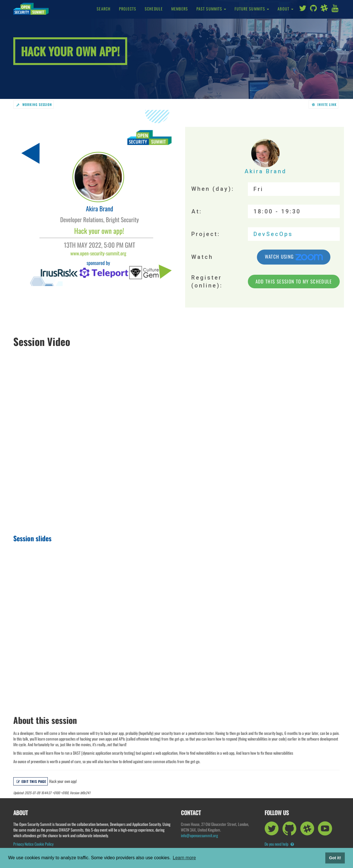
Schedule (154, 9)
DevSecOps (273, 234)
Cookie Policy (44, 844)
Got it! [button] (335, 858)
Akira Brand (266, 157)
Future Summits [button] (252, 9)
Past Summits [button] (211, 9)
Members (180, 9)
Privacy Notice (23, 844)
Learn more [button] (184, 858)
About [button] (285, 9)
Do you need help (279, 844)
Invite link (324, 104)
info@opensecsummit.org (199, 835)
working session (34, 104)
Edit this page (31, 781)
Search (104, 9)
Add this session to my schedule (294, 282)
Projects (128, 9)
